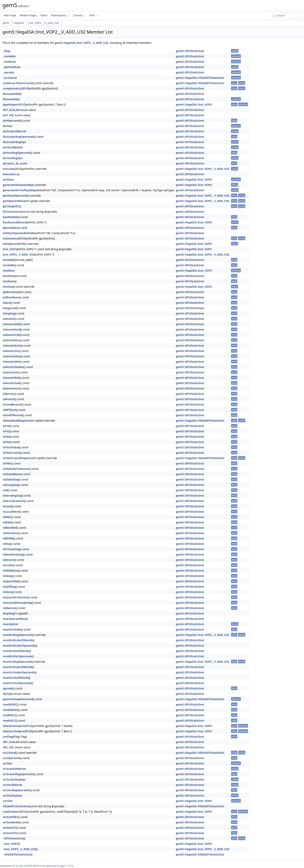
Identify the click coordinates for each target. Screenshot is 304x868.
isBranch (9, 399)
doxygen (61, 866)
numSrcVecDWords (16, 678)
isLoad (7, 506)
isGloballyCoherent (16, 469)
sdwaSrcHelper (13, 731)
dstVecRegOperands (17, 153)
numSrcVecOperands (17, 683)
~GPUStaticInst (13, 838)
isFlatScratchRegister (17, 458)
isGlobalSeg (11, 479)
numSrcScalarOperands (19, 672)
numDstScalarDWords (18, 640)
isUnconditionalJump (17, 603)
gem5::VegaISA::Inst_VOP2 (194, 104)
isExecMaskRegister (16, 421)
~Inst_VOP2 (11, 844)
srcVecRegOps (12, 795)
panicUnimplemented (18, 699)
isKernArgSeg (12, 496)
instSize (8, 287)
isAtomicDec (11, 340)
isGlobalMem (12, 474)
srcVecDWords (13, 785)
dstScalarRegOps (14, 142)
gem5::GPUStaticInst (190, 51)
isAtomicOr (11, 372)
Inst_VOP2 (10, 249)
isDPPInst (9, 410)
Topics (44, 15)
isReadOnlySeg (13, 554)
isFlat (7, 442)
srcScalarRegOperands (18, 774)
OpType (8, 694)
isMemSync (11, 533)
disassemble (11, 94)
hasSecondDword (15, 222)
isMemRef (10, 528)
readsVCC (9, 720)
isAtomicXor (11, 388)
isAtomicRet (11, 378)
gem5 (6, 23)
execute (8, 169)
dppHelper (10, 104)
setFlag (8, 737)
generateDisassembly (18, 185)
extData (8, 179)
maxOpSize (10, 624)
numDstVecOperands (17, 656)
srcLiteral (9, 753)
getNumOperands (15, 196)
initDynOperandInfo (17, 233)
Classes (79, 15)
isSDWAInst (11, 570)
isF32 (6, 431)
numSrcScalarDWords (18, 667)
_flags (7, 51)
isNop (7, 544)
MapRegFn (10, 613)
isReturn (9, 560)
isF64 (6, 437)
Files (94, 15)
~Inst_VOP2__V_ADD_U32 (19, 849)
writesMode (11, 822)
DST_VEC (9, 115)
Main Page (10, 15)
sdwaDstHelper (13, 726)
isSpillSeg (9, 587)
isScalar (8, 565)
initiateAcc (10, 238)
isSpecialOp (11, 581)
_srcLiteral (10, 78)
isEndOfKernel (13, 415)
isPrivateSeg (11, 549)
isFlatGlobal (11, 447)
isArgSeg (9, 313)
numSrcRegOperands (17, 662)
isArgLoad (10, 308)
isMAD (7, 522)
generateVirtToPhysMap (19, 190)
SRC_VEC (9, 747)
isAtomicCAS (11, 335)
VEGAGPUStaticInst (16, 806)
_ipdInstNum (12, 67)
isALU (7, 303)
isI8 (5, 490)
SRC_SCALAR (11, 742)
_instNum (9, 62)
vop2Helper (11, 812)
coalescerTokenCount (18, 83)
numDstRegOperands (18, 635)
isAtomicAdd (11, 324)
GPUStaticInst (12, 212)
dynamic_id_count (15, 163)
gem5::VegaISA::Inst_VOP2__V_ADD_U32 (82, 43)
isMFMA (8, 538)
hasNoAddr (11, 217)
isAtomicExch (12, 346)
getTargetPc (11, 206)
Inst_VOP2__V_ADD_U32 (44, 23)
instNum (9, 276)
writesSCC (10, 828)
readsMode (11, 710)
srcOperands (11, 758)
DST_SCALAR (11, 110)
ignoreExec (10, 228)
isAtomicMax (12, 356)
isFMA (7, 463)
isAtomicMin (11, 362)
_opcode (8, 72)
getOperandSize (14, 201)
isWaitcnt (9, 608)
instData (9, 271)
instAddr (9, 260)
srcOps (7, 763)
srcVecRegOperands (17, 790)
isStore (8, 592)
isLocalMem (11, 512)
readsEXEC (10, 704)
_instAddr (9, 56)
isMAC (7, 517)
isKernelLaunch (13, 501)
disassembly (11, 99)
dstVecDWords (13, 147)
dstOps (8, 126)
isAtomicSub (11, 383)
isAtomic (9, 319)
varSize (8, 801)
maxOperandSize (14, 619)
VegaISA (19, 23)
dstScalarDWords (14, 131)
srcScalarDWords (14, 769)
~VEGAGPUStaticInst (17, 854)
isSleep (8, 576)
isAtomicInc (11, 351)
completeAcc (12, 88)
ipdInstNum (11, 292)
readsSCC (9, 715)
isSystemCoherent (15, 597)
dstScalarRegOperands (18, 137)
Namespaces (60, 15)
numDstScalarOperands (19, 645)
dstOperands (12, 121)
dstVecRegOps (13, 158)
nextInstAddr (12, 629)
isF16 (6, 426)
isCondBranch (12, 404)
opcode (8, 688)
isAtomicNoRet (13, 367)
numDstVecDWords (16, 651)
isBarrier (9, 394)
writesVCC (10, 833)
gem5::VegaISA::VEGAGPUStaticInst (200, 78)
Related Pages (28, 15)
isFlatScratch (12, 453)
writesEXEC (11, 817)
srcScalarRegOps (14, 779)
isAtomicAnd (11, 329)
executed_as (11, 174)
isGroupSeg (11, 485)
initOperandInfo (14, 244)
